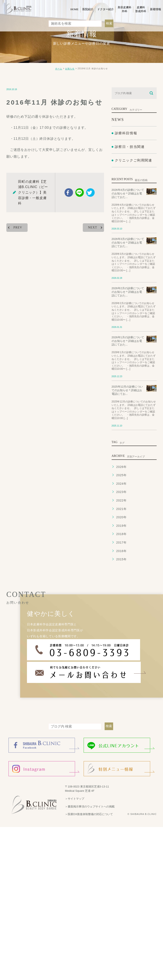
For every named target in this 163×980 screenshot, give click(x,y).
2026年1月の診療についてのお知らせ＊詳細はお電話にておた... (128, 341)
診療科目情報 (126, 133)
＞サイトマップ (75, 799)
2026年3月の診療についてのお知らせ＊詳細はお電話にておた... (128, 243)
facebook (69, 193)
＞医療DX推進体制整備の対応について (89, 814)
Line (80, 193)
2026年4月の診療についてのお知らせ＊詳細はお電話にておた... (128, 193)
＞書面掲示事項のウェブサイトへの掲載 (90, 806)
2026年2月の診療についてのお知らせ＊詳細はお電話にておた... (128, 292)
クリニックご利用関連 (133, 160)
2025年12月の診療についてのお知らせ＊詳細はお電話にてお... (127, 390)
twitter (90, 193)
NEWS (118, 120)
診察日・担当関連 (130, 147)
